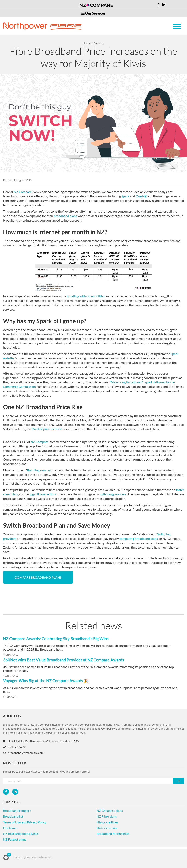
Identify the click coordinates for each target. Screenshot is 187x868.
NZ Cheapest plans (110, 810)
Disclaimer (10, 828)
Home (87, 43)
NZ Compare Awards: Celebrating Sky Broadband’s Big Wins (56, 639)
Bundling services (39, 470)
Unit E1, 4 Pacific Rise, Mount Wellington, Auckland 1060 (41, 741)
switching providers (113, 494)
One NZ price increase (47, 429)
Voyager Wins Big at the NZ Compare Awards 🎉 (46, 681)
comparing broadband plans (139, 539)
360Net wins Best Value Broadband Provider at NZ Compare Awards (64, 660)
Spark (125, 196)
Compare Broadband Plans (38, 577)
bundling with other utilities (86, 296)
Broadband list (13, 816)
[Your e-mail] (88, 781)
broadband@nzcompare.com (23, 753)
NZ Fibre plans (107, 816)
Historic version (108, 828)
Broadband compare (17, 810)
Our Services (93, 13)
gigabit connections (43, 494)
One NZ (141, 196)
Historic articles (107, 822)
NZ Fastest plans (15, 839)
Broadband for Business (113, 833)
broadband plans (65, 216)
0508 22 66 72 (14, 747)
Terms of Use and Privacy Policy (25, 822)
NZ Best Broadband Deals (21, 833)
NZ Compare (23, 192)
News (98, 43)
